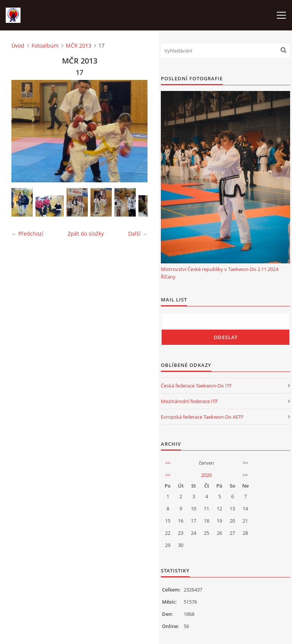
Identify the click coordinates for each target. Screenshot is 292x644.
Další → (138, 234)
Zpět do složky (86, 234)
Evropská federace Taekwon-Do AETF (202, 417)
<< (168, 463)
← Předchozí (27, 234)
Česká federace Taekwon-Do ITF (196, 386)
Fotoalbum (45, 45)
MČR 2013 (79, 45)
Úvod (18, 45)
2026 (206, 475)
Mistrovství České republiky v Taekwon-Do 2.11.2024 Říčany (220, 273)
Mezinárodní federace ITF (189, 401)
